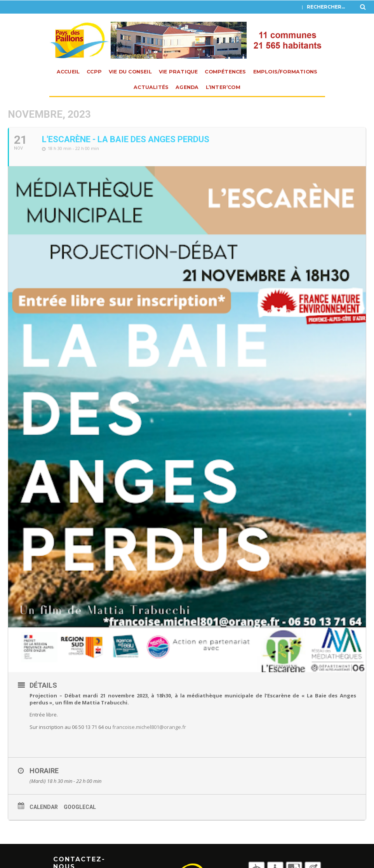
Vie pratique (178, 72)
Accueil (68, 72)
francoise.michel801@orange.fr (149, 727)
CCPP (94, 72)
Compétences (225, 72)
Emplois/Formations (285, 72)
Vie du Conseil (130, 72)
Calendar (44, 807)
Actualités (151, 87)
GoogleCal (80, 807)
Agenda (187, 87)
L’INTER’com (223, 87)
